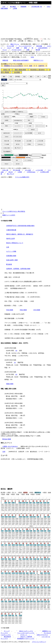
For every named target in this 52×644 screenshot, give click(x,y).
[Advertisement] (26, 23)
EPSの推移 (37, 310)
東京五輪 (39, 46)
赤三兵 (11, 172)
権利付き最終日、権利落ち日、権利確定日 (20, 235)
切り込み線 (17, 171)
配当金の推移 (7, 440)
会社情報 (17, 72)
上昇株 (15, 8)
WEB (32, 57)
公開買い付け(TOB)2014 (10, 447)
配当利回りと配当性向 (38, 70)
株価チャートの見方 (9, 216)
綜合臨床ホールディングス (26, 639)
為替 (31, 66)
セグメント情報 (11, 252)
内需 (28, 50)
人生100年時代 (43, 48)
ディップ (7, 632)
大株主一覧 (7, 70)
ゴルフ (9, 48)
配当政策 (9, 265)
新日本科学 (7, 637)
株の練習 (13, 7)
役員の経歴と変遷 (12, 260)
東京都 (38, 50)
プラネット (24, 635)
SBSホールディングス (26, 632)
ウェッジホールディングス (26, 633)
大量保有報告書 (11, 230)
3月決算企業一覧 (37, 7)
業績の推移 (10, 384)
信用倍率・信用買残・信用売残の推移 (18, 269)
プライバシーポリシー (39, 642)
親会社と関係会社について (15, 243)
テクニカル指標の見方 (22, 178)
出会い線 (5, 171)
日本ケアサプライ (42, 635)
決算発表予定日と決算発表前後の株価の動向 (20, 226)
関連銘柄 (23, 7)
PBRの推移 (23, 310)
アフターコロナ (17, 50)
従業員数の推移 (11, 256)
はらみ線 (28, 171)
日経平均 (41, 66)
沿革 (8, 248)
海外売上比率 (11, 239)
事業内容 (5, 60)
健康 (18, 48)
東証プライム (15, 44)
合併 (4, 452)
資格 (25, 48)
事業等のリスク (38, 60)
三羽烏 (20, 172)
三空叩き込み (31, 172)
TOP (4, 7)
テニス (5, 50)
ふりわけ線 (39, 171)
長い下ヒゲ (11, 174)
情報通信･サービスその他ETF (14, 66)
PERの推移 (10, 310)
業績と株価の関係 (20, 70)
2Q (15, 363)
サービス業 (10, 46)
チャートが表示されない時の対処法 (14, 212)
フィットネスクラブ (25, 46)
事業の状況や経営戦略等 (21, 60)
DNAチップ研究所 (26, 637)
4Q (16, 351)
